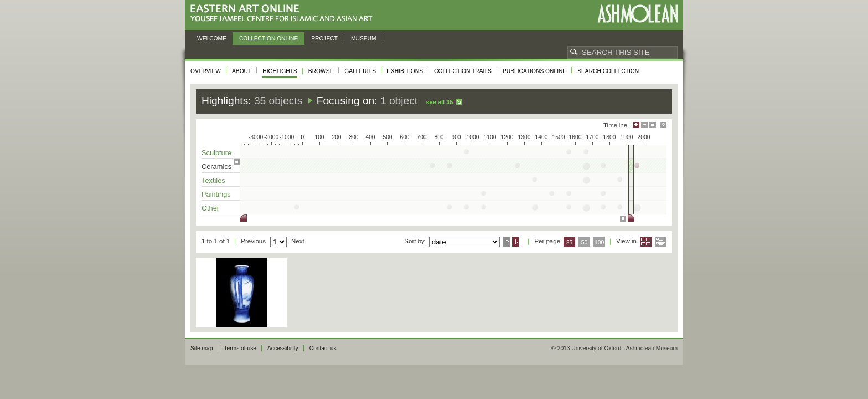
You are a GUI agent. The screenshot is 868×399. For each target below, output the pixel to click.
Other (210, 208)
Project (324, 39)
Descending (516, 242)
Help (663, 125)
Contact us (323, 348)
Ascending (507, 242)
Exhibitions (405, 71)
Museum (364, 39)
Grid (646, 242)
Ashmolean (637, 14)
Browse (321, 71)
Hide (653, 125)
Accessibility (283, 348)
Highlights (280, 71)
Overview (206, 71)
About (242, 71)
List (661, 242)
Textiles (213, 180)
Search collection (608, 71)
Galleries (360, 71)
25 (570, 242)
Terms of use (240, 348)
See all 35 (439, 102)
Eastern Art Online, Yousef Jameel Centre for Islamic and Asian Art (284, 14)
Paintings (216, 194)
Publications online (534, 71)
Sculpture (216, 153)
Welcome (212, 39)
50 (585, 242)
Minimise (644, 125)
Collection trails (463, 71)
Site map (201, 348)
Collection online (268, 39)
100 (599, 242)
